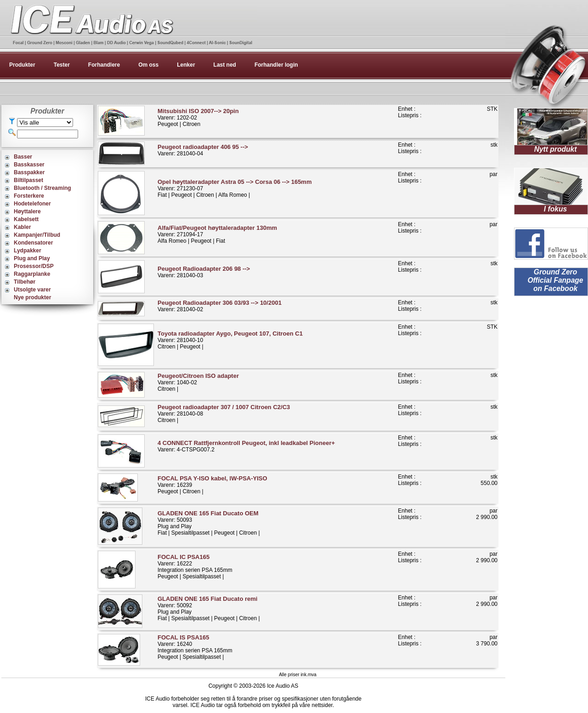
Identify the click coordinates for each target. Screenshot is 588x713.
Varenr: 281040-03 (204, 272)
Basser (23, 157)
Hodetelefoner (32, 204)
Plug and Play (32, 258)
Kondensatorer (33, 243)
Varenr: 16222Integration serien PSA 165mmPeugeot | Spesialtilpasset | (195, 567)
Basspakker (29, 172)
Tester (62, 65)
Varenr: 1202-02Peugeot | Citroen (198, 117)
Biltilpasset (28, 180)
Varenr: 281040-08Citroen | (224, 414)
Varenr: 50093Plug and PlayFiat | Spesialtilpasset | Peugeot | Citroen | (209, 523)
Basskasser (29, 165)
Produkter (22, 65)
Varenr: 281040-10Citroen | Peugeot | (230, 340)
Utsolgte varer (32, 290)
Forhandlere (104, 65)
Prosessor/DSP (34, 266)
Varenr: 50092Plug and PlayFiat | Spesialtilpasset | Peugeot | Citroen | (209, 608)
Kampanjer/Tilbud (37, 235)
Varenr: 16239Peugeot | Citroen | (212, 485)
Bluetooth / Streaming (42, 188)
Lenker (186, 65)
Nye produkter (32, 297)
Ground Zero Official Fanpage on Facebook (555, 280)
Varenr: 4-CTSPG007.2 (246, 446)
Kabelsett (26, 219)
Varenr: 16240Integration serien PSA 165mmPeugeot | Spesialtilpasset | (195, 647)
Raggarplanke (32, 274)
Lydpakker (28, 251)
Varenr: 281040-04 (203, 150)
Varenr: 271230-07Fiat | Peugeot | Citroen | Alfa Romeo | (235, 188)
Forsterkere (29, 196)
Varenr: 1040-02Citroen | (198, 382)
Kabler (22, 227)
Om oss (148, 65)
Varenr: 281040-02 (220, 306)
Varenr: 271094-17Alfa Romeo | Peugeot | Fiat (217, 234)
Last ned (225, 65)
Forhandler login (276, 65)
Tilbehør (25, 282)
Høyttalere (27, 211)
